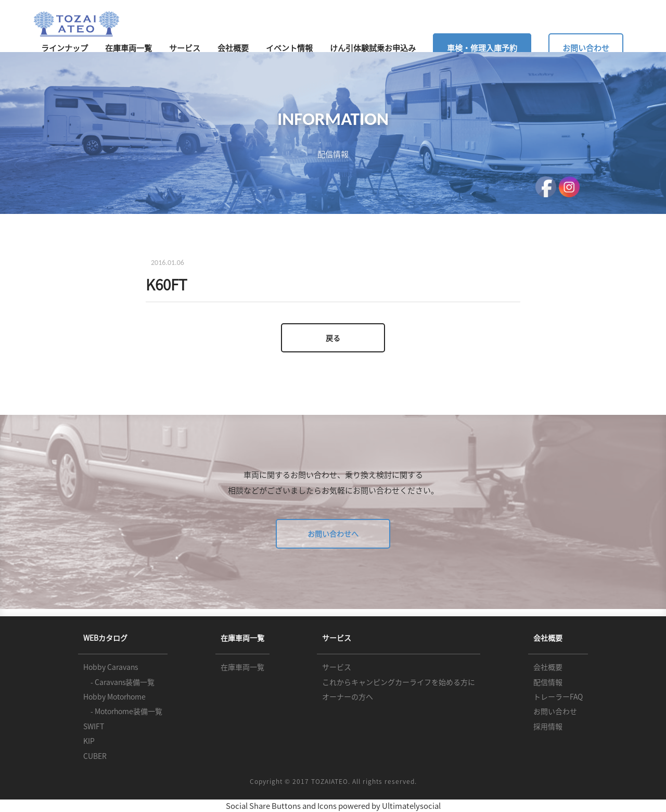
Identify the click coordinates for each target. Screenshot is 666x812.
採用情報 (548, 726)
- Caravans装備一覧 (119, 682)
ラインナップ (65, 48)
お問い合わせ (586, 48)
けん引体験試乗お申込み (373, 48)
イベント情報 (289, 48)
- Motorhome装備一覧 (123, 711)
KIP (89, 741)
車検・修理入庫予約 (482, 48)
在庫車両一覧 (129, 48)
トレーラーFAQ (558, 696)
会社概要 (233, 48)
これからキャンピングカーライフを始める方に (399, 682)
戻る (333, 338)
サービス (185, 48)
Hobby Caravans (111, 667)
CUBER (95, 756)
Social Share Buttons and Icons (281, 806)
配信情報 (548, 682)
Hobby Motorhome (114, 696)
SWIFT (94, 726)
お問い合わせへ (333, 534)
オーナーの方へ (348, 696)
